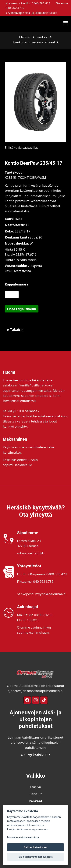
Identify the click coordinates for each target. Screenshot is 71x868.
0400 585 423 (41, 3)
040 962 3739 (15, 8)
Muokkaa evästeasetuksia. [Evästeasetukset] (23, 838)
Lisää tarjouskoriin (22, 309)
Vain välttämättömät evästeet (35, 857)
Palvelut (36, 794)
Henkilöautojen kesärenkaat (34, 42)
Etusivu (25, 37)
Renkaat (43, 37)
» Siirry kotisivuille (36, 755)
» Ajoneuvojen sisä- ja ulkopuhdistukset (31, 13)
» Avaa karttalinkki (31, 553)
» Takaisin (15, 330)
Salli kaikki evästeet (36, 847)
